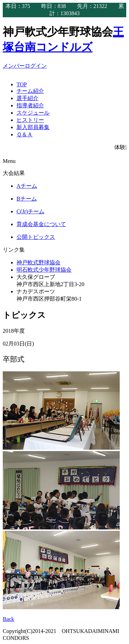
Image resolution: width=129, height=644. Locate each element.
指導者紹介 (30, 105)
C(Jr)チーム (30, 211)
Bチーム (27, 199)
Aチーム (27, 186)
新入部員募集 (33, 127)
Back (8, 619)
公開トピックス (36, 237)
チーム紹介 (30, 91)
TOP (22, 84)
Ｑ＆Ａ (25, 134)
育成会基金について (41, 224)
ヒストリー (30, 120)
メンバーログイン (25, 66)
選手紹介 (28, 98)
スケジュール (33, 113)
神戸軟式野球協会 (39, 262)
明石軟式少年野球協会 (44, 270)
